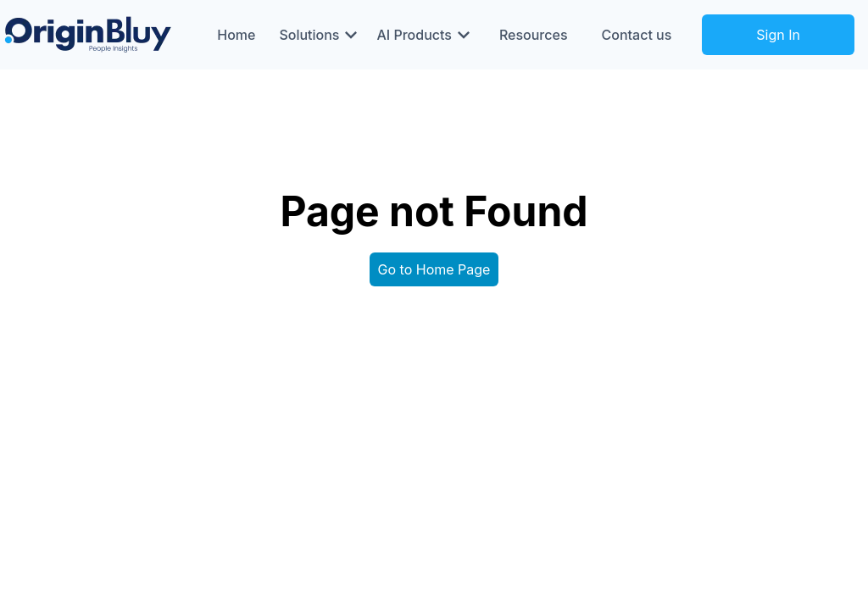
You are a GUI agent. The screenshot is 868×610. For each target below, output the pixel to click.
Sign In (778, 35)
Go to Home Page (434, 269)
